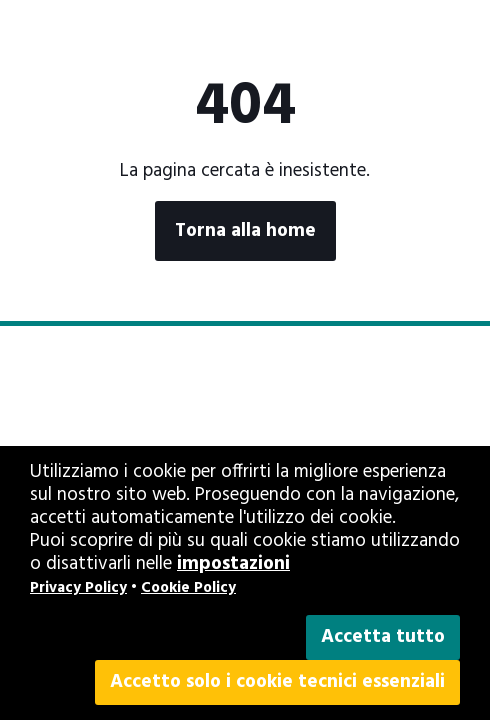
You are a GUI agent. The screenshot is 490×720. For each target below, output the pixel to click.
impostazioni (233, 564)
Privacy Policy (78, 588)
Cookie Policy (188, 588)
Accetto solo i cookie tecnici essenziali (277, 682)
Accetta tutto (383, 637)
